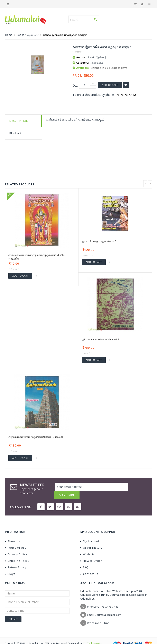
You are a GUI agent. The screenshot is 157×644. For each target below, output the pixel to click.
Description (19, 121)
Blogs (10, 566)
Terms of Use (16, 539)
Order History (91, 539)
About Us (13, 533)
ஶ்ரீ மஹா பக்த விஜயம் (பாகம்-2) (101, 339)
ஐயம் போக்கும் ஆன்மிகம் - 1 (99, 241)
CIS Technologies (93, 635)
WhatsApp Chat (98, 615)
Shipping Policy (17, 553)
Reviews (15, 133)
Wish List (88, 546)
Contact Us (89, 566)
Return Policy (16, 559)
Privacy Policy (16, 546)
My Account (90, 533)
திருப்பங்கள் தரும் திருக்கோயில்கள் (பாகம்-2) (35, 437)
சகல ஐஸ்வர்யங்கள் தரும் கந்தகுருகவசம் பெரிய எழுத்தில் (37, 257)
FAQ (84, 559)
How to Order (91, 553)
